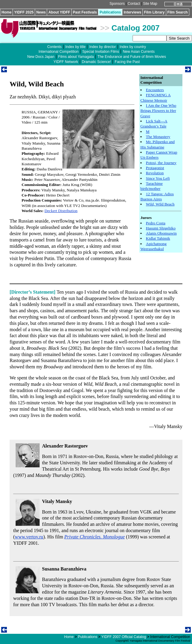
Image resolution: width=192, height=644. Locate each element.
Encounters (155, 90)
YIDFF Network (66, 62)
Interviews (132, 12)
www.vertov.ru (29, 537)
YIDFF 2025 (24, 12)
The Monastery (158, 137)
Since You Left (158, 178)
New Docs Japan (41, 57)
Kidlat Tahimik (158, 238)
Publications (110, 12)
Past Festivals (85, 12)
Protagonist (155, 168)
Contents (54, 47)
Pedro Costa (156, 223)
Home (6, 12)
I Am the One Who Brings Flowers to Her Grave (158, 111)
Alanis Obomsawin (161, 233)
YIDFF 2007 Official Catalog (124, 637)
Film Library (154, 12)
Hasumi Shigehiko (161, 228)
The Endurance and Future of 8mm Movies (132, 57)
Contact (134, 4)
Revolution (155, 173)
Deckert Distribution (61, 211)
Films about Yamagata (76, 57)
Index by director (102, 47)
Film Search (178, 12)
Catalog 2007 (136, 28)
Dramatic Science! (96, 62)
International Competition (59, 52)
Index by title (75, 47)
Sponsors (117, 4)
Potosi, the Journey (161, 163)
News (41, 12)
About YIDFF (59, 12)
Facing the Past (127, 62)
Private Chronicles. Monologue (94, 537)
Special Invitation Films (101, 52)
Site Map (150, 4)
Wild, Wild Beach (160, 204)
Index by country (133, 47)
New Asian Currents (139, 52)
